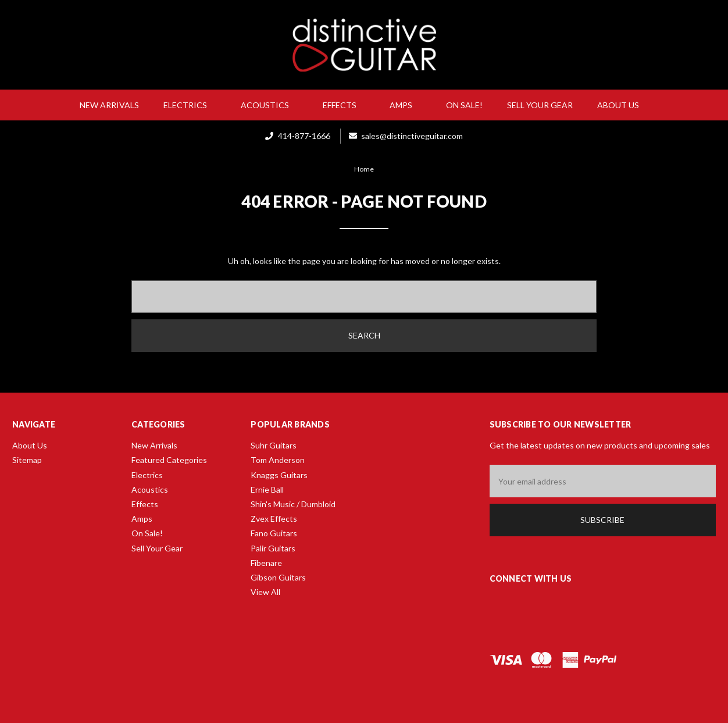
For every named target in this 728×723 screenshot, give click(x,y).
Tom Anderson (278, 460)
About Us (623, 105)
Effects (344, 105)
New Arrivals (109, 105)
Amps (406, 105)
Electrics (190, 105)
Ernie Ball (267, 489)
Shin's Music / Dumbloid (293, 504)
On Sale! (464, 105)
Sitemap (27, 460)
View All (265, 592)
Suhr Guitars (274, 445)
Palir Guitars (273, 548)
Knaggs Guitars (279, 475)
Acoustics (270, 105)
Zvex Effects (274, 519)
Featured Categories (169, 460)
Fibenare (266, 563)
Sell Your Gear (540, 105)
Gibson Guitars (278, 577)
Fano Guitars (274, 533)
